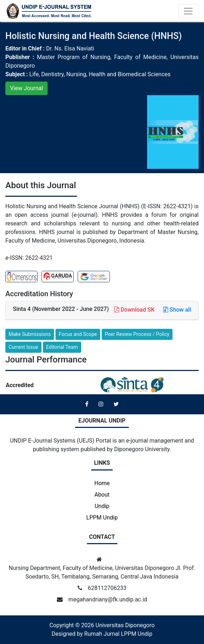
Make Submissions (30, 334)
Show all (177, 310)
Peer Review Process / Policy (137, 334)
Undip (102, 506)
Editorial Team (62, 347)
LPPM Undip (102, 518)
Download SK (135, 310)
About (102, 495)
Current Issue (23, 347)
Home (102, 483)
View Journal (26, 88)
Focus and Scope (78, 334)
